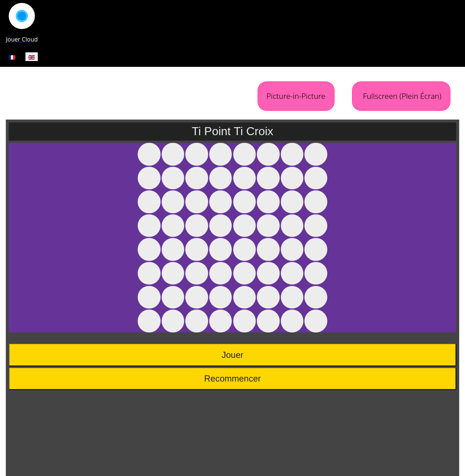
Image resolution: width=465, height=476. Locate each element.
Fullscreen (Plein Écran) (401, 96)
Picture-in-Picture (296, 96)
